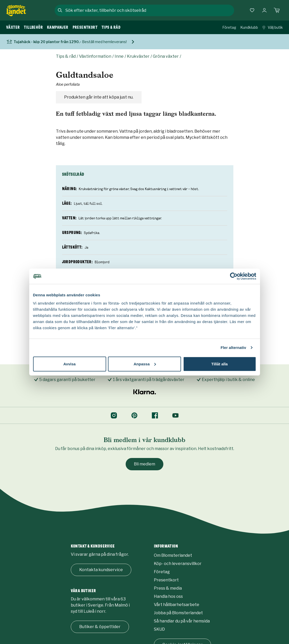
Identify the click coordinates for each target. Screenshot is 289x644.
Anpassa (145, 364)
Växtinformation (95, 56)
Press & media (168, 588)
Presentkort (166, 580)
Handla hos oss (168, 596)
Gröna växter (166, 56)
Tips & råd (66, 56)
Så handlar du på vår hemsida (182, 621)
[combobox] (149, 10)
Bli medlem (144, 464)
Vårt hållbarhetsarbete (177, 605)
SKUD (159, 629)
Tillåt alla (220, 364)
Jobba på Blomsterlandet (178, 613)
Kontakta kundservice (101, 570)
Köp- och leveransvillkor (178, 564)
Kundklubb (249, 27)
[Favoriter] (252, 10)
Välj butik (272, 27)
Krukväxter (138, 56)
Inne (119, 56)
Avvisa (69, 364)
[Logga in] (264, 10)
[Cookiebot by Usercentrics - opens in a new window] (234, 276)
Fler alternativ (233, 348)
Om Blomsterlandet (173, 555)
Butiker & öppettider (100, 627)
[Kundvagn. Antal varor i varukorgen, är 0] (277, 10)
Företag (229, 27)
